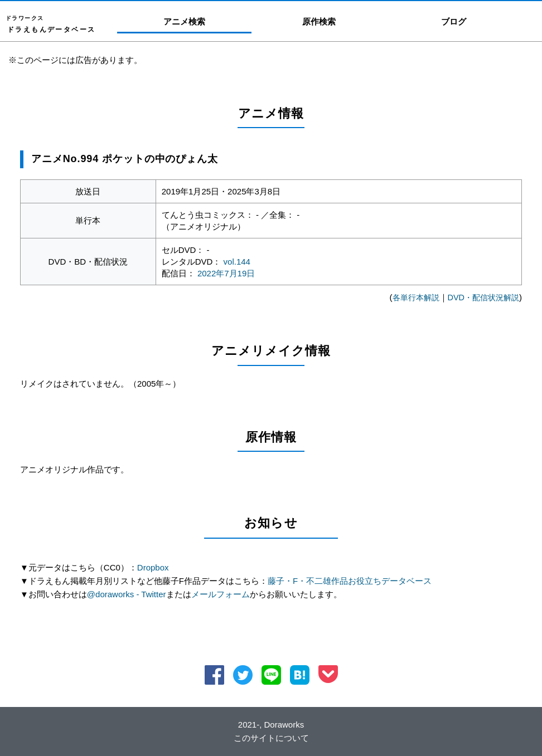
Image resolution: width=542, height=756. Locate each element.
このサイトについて (271, 738)
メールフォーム (221, 594)
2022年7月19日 (226, 273)
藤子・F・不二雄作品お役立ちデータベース (350, 581)
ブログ (454, 21)
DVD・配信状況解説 (481, 297)
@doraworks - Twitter (127, 594)
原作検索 (319, 21)
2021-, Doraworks (271, 725)
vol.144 (237, 262)
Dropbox (153, 567)
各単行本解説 (409, 297)
